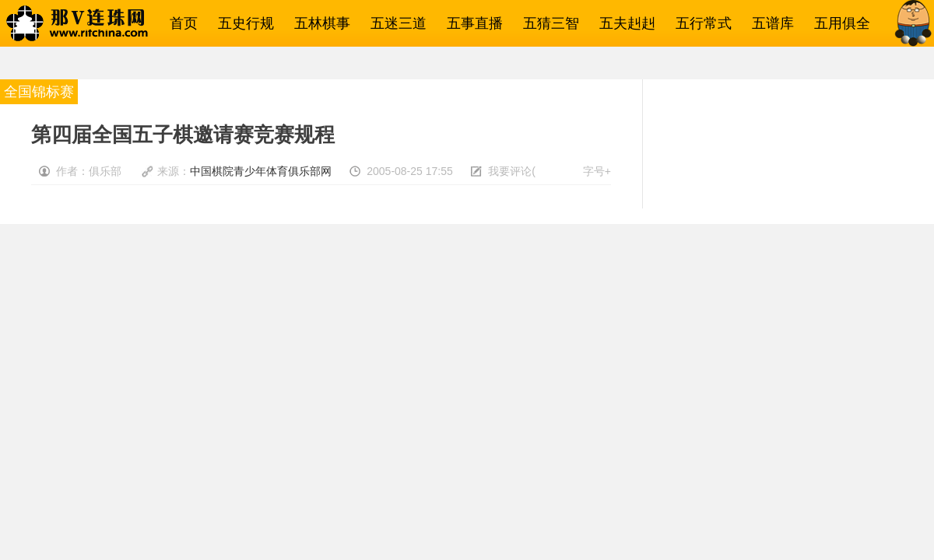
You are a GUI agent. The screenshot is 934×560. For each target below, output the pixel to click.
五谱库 (769, 23)
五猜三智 (547, 23)
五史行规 (242, 23)
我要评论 (510, 171)
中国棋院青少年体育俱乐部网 (261, 171)
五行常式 (700, 23)
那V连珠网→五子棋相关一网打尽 (97, 23)
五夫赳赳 (623, 23)
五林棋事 (318, 23)
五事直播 (471, 23)
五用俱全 (838, 23)
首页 (180, 23)
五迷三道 (395, 23)
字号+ (597, 171)
